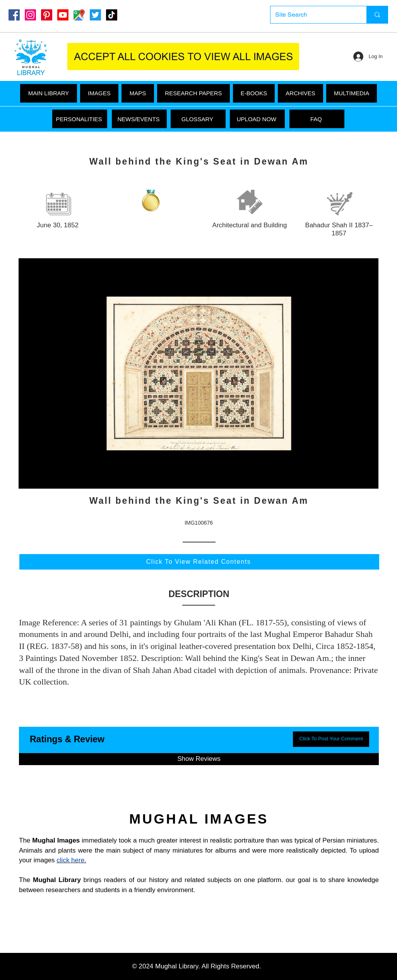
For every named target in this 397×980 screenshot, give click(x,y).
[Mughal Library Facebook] (14, 15)
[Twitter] (95, 15)
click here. (71, 860)
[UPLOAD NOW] (257, 119)
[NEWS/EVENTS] (139, 119)
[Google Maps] (79, 15)
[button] (352, 93)
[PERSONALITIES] (80, 119)
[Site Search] (313, 15)
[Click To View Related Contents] (199, 562)
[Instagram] (30, 15)
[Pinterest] (47, 15)
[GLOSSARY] (198, 119)
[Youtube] (63, 15)
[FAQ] (317, 119)
